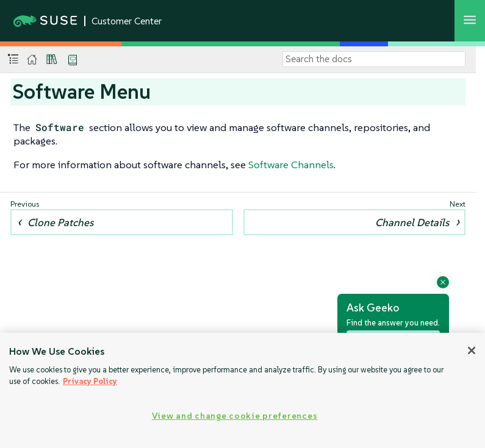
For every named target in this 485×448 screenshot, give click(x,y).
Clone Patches (60, 222)
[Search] (374, 59)
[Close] (472, 350)
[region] (242, 390)
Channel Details (412, 222)
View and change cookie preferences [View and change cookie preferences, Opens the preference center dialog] (235, 416)
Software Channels (291, 165)
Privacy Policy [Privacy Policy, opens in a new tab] (90, 381)
